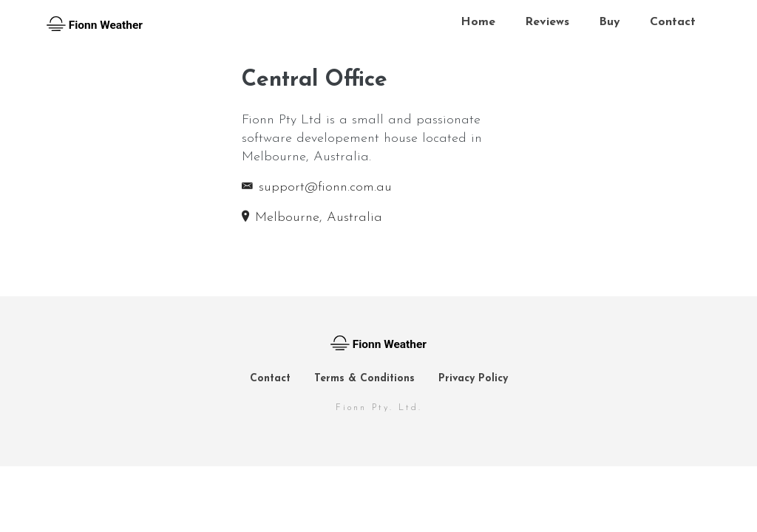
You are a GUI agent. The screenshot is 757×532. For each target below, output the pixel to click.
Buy (610, 22)
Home (478, 22)
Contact (673, 22)
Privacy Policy (473, 379)
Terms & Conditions (364, 379)
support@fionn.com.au (317, 187)
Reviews (547, 22)
